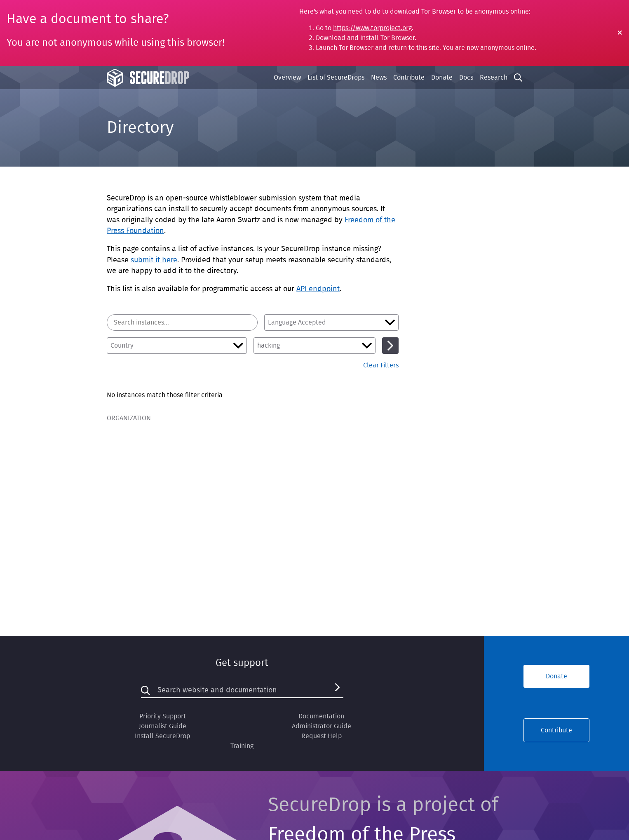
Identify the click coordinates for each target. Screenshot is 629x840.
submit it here (154, 260)
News (379, 78)
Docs (466, 78)
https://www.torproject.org (372, 28)
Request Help (322, 736)
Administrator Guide (322, 726)
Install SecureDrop (162, 736)
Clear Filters (381, 365)
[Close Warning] (620, 33)
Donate (442, 78)
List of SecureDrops (336, 78)
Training (242, 746)
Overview (287, 78)
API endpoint (318, 289)
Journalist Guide (163, 726)
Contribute (409, 78)
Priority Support (163, 716)
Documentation (321, 716)
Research (494, 78)
